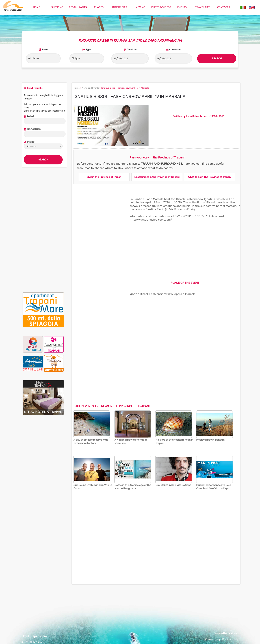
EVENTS (182, 7)
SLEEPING (57, 7)
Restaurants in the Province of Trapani (157, 177)
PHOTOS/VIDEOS (161, 7)
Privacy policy (230, 639)
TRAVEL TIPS (203, 7)
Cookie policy (213, 639)
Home (77, 88)
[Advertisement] (43, 230)
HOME (36, 7)
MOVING (140, 7)
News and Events (90, 88)
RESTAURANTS (78, 7)
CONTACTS (224, 7)
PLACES (99, 7)
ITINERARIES (120, 7)
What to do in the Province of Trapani (210, 177)
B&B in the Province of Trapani (104, 177)
